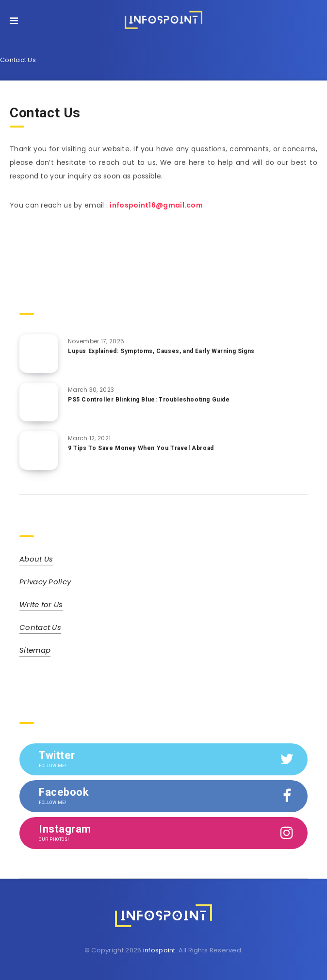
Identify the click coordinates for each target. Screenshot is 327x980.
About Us (36, 559)
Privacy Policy (45, 582)
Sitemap (35, 650)
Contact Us (40, 627)
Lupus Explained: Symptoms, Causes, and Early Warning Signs (161, 351)
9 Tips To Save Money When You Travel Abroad (141, 448)
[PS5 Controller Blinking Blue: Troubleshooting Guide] (39, 402)
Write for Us (41, 604)
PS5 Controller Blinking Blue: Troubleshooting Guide (149, 400)
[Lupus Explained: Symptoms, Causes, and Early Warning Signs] (39, 353)
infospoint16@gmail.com (156, 205)
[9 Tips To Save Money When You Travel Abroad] (39, 450)
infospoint (159, 950)
